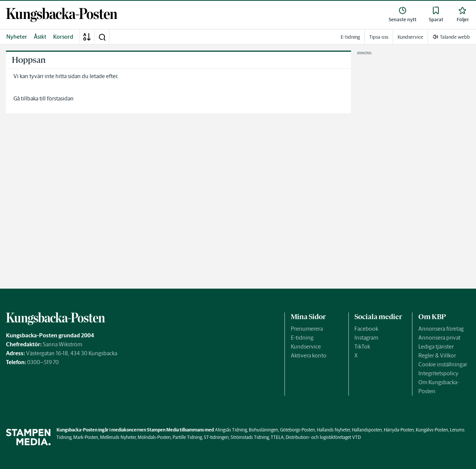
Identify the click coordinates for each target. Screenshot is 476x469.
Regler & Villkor (437, 355)
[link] (62, 15)
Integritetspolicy (438, 373)
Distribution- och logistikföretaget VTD (323, 437)
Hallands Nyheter (333, 430)
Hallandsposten (367, 430)
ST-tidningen (216, 437)
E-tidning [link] (350, 37)
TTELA (277, 437)
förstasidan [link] (60, 98)
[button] (102, 37)
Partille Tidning (187, 437)
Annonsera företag (441, 329)
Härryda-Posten (399, 430)
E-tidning (302, 338)
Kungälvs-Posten (432, 430)
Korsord (63, 37)
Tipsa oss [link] (379, 37)
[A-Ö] (87, 37)
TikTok (362, 346)
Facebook (366, 329)
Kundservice (306, 346)
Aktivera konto (309, 355)
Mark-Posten (86, 437)
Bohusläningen (263, 430)
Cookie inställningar (443, 364)
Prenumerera (307, 329)
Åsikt (40, 37)
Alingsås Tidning (231, 430)
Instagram (366, 338)
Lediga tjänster (436, 346)
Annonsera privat (439, 338)
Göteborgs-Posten (297, 430)
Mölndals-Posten (154, 437)
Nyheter (17, 37)
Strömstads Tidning (250, 437)
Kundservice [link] (410, 37)
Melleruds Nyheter (118, 437)
